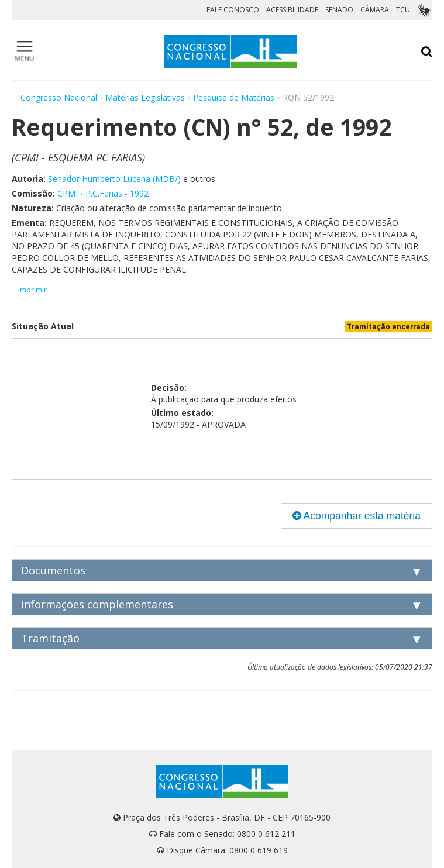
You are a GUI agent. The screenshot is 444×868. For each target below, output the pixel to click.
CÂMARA (375, 10)
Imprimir (32, 290)
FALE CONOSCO (233, 10)
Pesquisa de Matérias (234, 97)
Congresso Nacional (59, 97)
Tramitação (50, 638)
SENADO (339, 10)
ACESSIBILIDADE (292, 10)
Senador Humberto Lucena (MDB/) (114, 179)
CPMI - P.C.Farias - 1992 (103, 193)
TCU (403, 10)
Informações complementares (97, 604)
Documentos (53, 570)
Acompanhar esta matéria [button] (357, 516)
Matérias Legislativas (145, 97)
